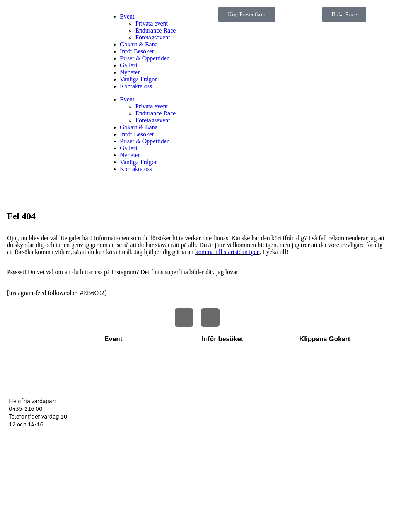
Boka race (312, 375)
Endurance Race (155, 30)
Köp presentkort (320, 400)
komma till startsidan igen (228, 252)
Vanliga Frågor (138, 79)
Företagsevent (153, 37)
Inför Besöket (137, 51)
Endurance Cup (124, 387)
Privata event (152, 23)
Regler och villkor (224, 375)
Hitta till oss (218, 362)
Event (127, 16)
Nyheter (130, 72)
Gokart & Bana (139, 44)
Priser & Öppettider (144, 58)
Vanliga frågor (220, 387)
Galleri (128, 65)
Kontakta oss (136, 86)
